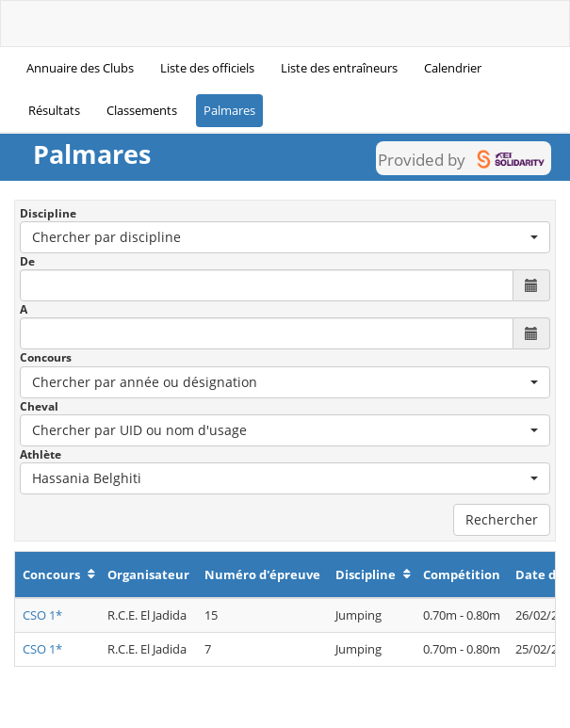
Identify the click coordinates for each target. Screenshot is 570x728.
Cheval (39, 406)
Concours (46, 357)
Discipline (48, 213)
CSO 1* (42, 615)
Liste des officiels (207, 68)
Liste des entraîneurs (339, 68)
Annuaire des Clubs (80, 68)
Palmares (229, 110)
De (27, 261)
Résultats (54, 110)
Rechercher (502, 519)
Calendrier (453, 68)
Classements (142, 110)
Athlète (41, 454)
